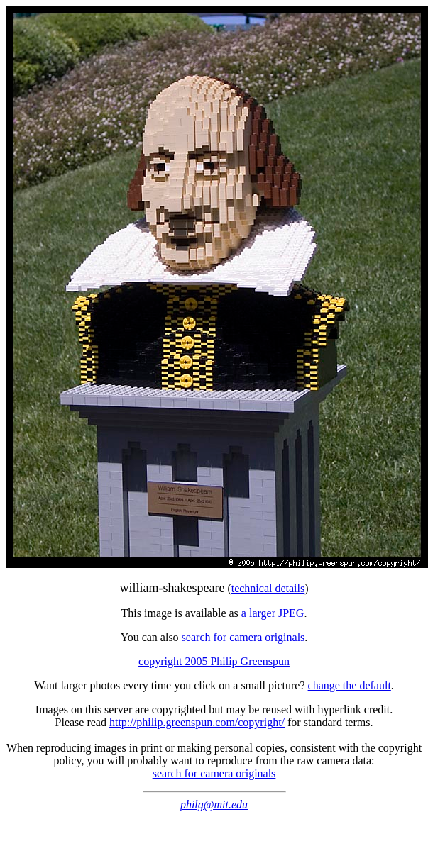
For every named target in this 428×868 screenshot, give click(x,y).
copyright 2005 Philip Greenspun (214, 661)
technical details (268, 588)
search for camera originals (243, 637)
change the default (350, 685)
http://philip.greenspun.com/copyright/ (197, 722)
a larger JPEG (273, 613)
